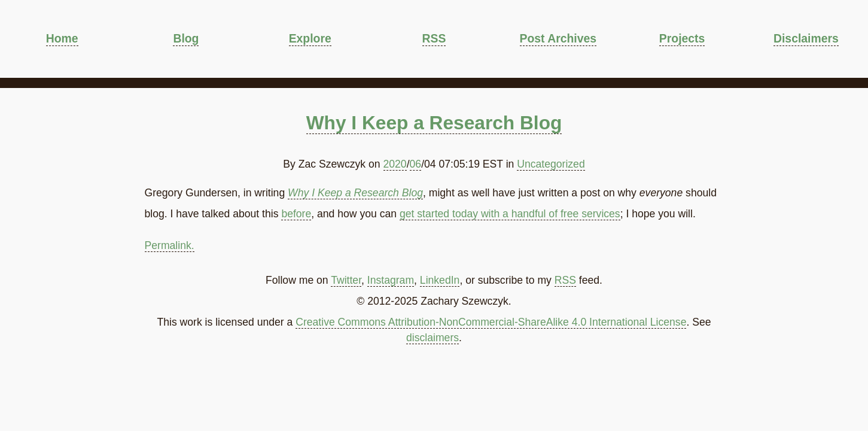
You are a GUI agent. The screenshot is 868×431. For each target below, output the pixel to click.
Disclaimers (806, 38)
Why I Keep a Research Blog (434, 123)
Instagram (391, 280)
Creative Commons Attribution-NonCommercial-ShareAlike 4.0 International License (491, 322)
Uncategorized (551, 164)
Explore (310, 38)
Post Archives (558, 38)
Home (62, 38)
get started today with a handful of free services (510, 214)
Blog (186, 38)
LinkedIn (440, 280)
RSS (434, 38)
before (296, 214)
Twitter (346, 280)
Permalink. (170, 245)
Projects (682, 38)
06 (416, 164)
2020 (395, 164)
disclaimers (433, 338)
